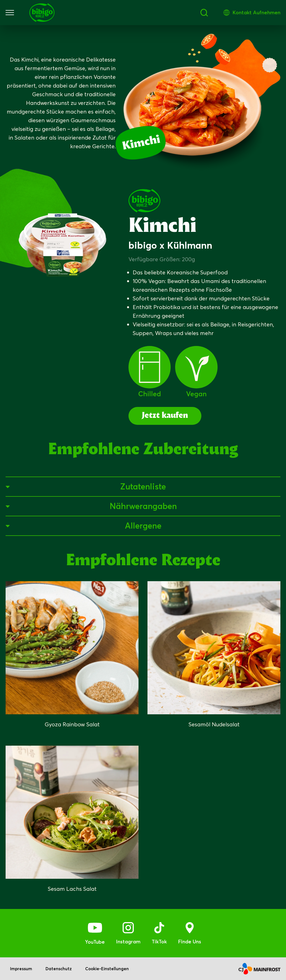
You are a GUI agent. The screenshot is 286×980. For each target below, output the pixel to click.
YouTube (95, 942)
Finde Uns (190, 942)
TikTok (159, 942)
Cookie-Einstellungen (107, 969)
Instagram (128, 942)
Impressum (21, 969)
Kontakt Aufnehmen (256, 12)
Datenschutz (59, 969)
